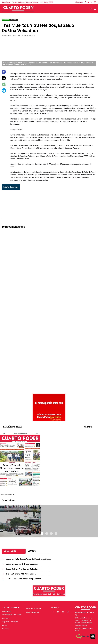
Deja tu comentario (11, 187)
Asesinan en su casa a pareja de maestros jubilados (29, 559)
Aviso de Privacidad (33, 609)
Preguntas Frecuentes (10, 622)
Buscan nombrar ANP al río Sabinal (21, 574)
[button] (49, 460)
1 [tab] (42, 492)
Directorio (5, 629)
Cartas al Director (33, 612)
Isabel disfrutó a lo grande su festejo (22, 569)
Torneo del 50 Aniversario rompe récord (24, 579)
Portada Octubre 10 (7, 495)
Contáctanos (6, 611)
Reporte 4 (6, 20)
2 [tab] (47, 492)
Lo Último (32, 551)
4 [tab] (56, 492)
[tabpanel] (49, 465)
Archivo (4, 625)
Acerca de (5, 618)
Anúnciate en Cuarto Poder (11, 615)
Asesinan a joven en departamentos (22, 564)
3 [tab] (51, 492)
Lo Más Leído (10, 551)
